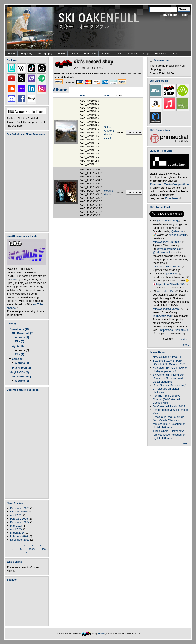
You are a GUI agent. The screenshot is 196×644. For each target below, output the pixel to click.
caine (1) (18, 359)
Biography (26, 54)
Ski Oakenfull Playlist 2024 (169, 406)
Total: (163, 73)
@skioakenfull (179, 235)
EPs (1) (19, 354)
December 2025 (20, 508)
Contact (133, 54)
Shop (146, 54)
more (186, 345)
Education (90, 54)
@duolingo (174, 274)
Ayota (119, 54)
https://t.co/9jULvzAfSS (168, 309)
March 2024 (17, 533)
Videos (74, 54)
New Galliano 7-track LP (167, 357)
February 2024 (19, 536)
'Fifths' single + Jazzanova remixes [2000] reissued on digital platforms (169, 434)
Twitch (16, 280)
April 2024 (16, 529)
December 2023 (20, 540)
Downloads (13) (20, 329)
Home (11, 54)
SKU (82, 95)
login (185, 15)
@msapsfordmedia (170, 249)
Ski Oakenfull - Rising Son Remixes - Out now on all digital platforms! (169, 378)
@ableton (178, 231)
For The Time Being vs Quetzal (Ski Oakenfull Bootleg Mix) (167, 399)
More (186, 443)
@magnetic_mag (169, 221)
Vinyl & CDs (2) (19, 372)
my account (171, 15)
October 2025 (18, 512)
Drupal (103, 634)
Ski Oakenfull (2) (23, 376)
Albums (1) (22, 337)
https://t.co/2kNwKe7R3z (172, 284)
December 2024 (20, 522)
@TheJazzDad (167, 291)
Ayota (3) (18, 346)
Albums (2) (22, 350)
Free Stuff (160, 54)
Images (106, 54)
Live (174, 54)
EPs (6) (19, 341)
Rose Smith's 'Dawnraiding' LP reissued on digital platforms (169, 389)
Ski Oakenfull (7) (23, 333)
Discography (45, 54)
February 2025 (19, 519)
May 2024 (16, 526)
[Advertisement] (28, 604)
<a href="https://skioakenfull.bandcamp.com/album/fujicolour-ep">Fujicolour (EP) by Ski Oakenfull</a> (26, 184)
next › (32, 549)
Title (106, 95)
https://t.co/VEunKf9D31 (169, 242)
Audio (61, 54)
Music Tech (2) (22, 368)
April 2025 (16, 515)
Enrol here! (173, 198)
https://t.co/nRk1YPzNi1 (168, 266)
